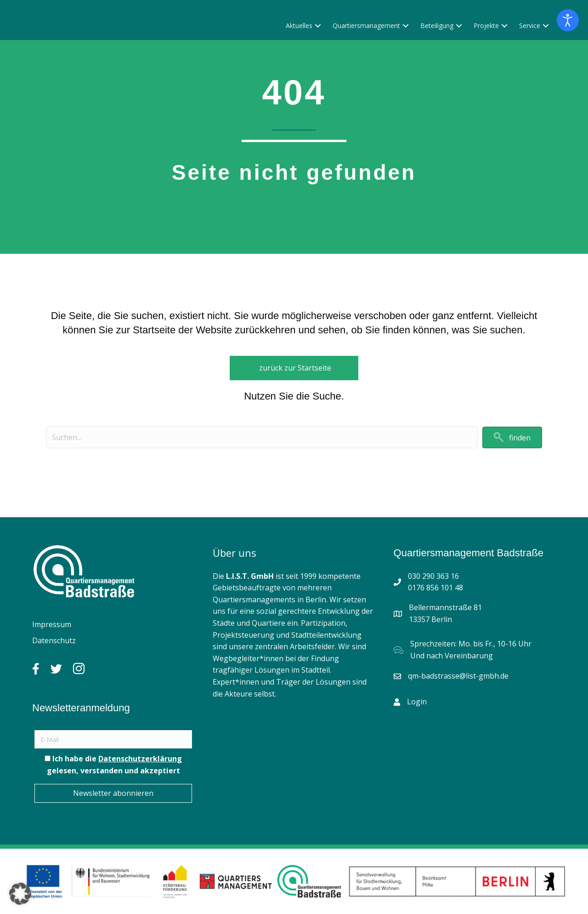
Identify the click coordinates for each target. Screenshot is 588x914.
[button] (318, 54)
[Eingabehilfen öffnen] (568, 20)
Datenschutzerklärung (140, 759)
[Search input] (262, 437)
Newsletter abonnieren (113, 793)
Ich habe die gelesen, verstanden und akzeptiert (113, 765)
